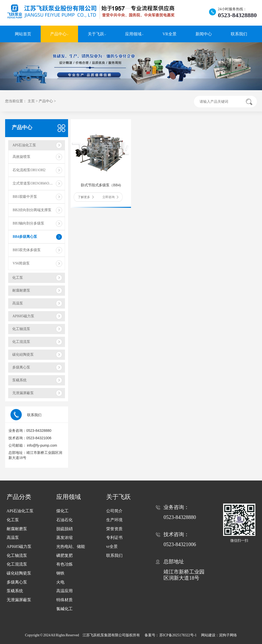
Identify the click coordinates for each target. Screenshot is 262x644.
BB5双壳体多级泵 (27, 250)
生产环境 (114, 520)
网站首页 (23, 34)
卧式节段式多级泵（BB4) (101, 185)
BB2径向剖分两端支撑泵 (32, 210)
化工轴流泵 (21, 329)
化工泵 (18, 278)
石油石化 (64, 520)
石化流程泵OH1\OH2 (29, 170)
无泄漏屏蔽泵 (23, 393)
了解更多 (86, 197)
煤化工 (62, 511)
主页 (31, 101)
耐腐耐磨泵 (21, 290)
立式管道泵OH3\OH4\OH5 (33, 183)
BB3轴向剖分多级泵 (28, 223)
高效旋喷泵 (21, 157)
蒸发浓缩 (64, 538)
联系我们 (239, 34)
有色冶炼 (64, 564)
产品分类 (19, 497)
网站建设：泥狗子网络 (219, 635)
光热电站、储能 (71, 546)
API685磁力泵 (23, 316)
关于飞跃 (97, 34)
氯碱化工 (64, 609)
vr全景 (112, 546)
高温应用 (64, 591)
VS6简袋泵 (21, 263)
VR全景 (169, 34)
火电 (60, 582)
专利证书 (114, 538)
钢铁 (60, 573)
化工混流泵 (21, 342)
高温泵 (18, 303)
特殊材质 (64, 600)
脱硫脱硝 (64, 529)
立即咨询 (110, 197)
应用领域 (134, 34)
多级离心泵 (21, 367)
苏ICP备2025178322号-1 (178, 635)
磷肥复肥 (64, 555)
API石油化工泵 (24, 145)
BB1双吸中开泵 (25, 197)
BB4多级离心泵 (25, 237)
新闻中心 (204, 34)
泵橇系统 (19, 380)
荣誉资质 (114, 529)
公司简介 (114, 511)
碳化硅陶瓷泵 (23, 355)
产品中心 (59, 34)
